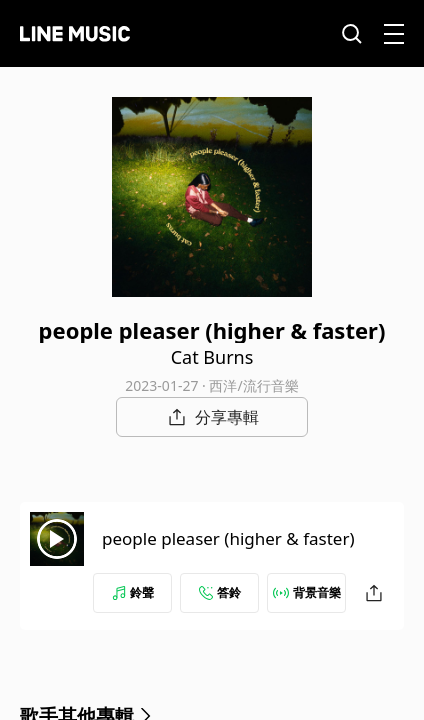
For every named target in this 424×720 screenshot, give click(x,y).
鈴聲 (133, 592)
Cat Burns (212, 357)
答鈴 (220, 592)
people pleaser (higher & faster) (228, 538)
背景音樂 (307, 592)
